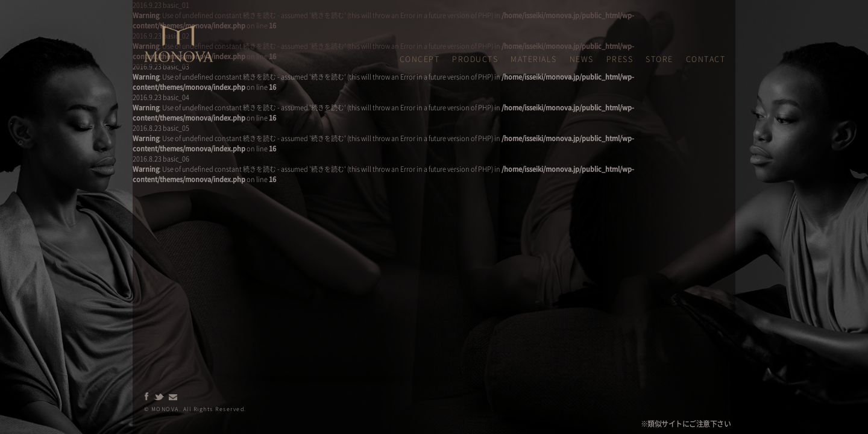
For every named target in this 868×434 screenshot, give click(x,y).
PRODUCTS (475, 59)
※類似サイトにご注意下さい (686, 424)
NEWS (582, 59)
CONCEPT (420, 59)
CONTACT (706, 59)
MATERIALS (534, 59)
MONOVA (158, 30)
